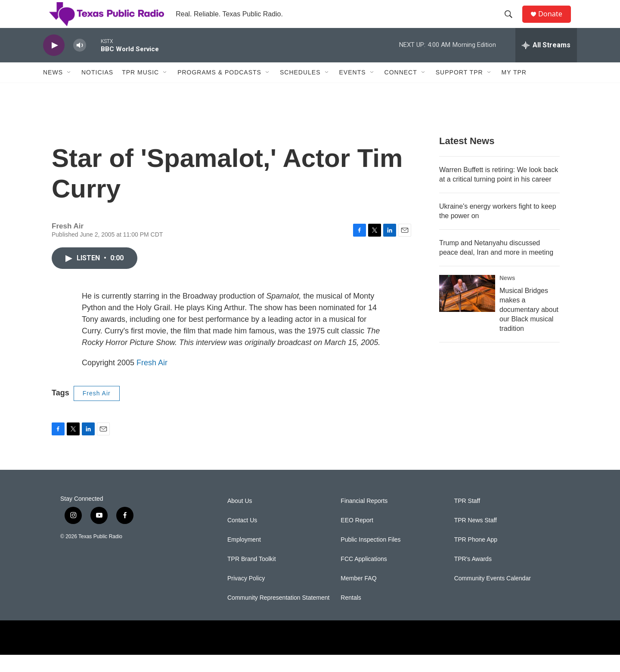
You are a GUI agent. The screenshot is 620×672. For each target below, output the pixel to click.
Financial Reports (364, 518)
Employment (244, 557)
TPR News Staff (476, 538)
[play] (54, 63)
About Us (240, 518)
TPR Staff (467, 518)
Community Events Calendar (493, 596)
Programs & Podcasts (219, 89)
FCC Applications (364, 576)
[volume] (80, 63)
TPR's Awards (473, 576)
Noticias (97, 89)
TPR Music (140, 89)
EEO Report (357, 538)
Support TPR (459, 89)
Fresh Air (152, 380)
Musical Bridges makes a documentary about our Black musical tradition (529, 327)
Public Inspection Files (370, 557)
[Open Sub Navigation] (69, 89)
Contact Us (242, 538)
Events (353, 89)
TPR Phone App (476, 557)
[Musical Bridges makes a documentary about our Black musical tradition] (467, 311)
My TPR (514, 89)
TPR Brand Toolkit (252, 576)
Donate (555, 23)
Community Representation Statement (278, 615)
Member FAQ (358, 596)
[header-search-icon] (512, 23)
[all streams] (546, 62)
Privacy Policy (246, 596)
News (53, 89)
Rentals (351, 615)
